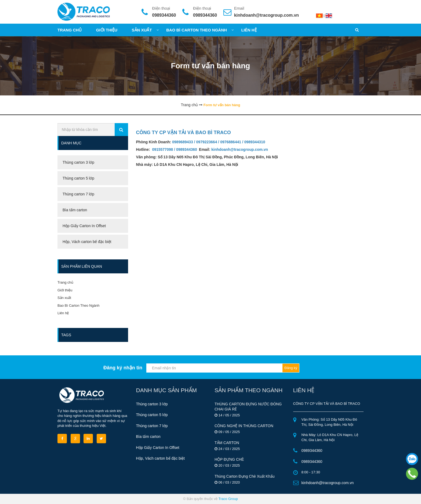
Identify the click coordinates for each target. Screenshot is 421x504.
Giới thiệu (65, 290)
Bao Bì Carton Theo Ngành (79, 305)
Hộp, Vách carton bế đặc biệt (160, 458)
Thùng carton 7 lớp (152, 426)
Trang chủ (65, 282)
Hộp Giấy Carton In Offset (158, 448)
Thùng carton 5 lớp (152, 415)
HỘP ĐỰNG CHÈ (229, 459)
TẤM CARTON (227, 443)
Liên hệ (63, 313)
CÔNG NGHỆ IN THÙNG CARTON (244, 426)
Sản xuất (64, 298)
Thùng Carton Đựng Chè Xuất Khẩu (244, 476)
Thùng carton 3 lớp (152, 404)
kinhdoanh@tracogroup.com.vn (266, 15)
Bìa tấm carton (148, 437)
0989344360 (164, 15)
